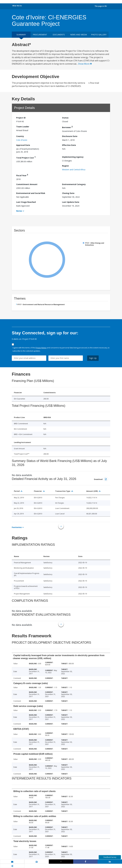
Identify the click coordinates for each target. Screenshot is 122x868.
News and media (79, 35)
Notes (19, 211)
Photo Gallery (99, 35)
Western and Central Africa (74, 170)
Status (65, 118)
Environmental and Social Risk (31, 193)
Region (65, 166)
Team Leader (23, 127)
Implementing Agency (73, 157)
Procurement (40, 35)
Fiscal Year (22, 175)
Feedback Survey (110, 857)
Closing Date (68, 193)
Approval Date (23, 145)
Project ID (21, 118)
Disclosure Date (70, 136)
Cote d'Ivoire (22, 140)
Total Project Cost (26, 157)
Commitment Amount (27, 184)
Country (20, 136)
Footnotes (17, 527)
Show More (85, 64)
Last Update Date (71, 202)
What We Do (17, 6)
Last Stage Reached (26, 202)
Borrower (67, 127)
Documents (59, 35)
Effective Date (69, 145)
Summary (21, 35)
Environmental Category (74, 184)
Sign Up (93, 358)
